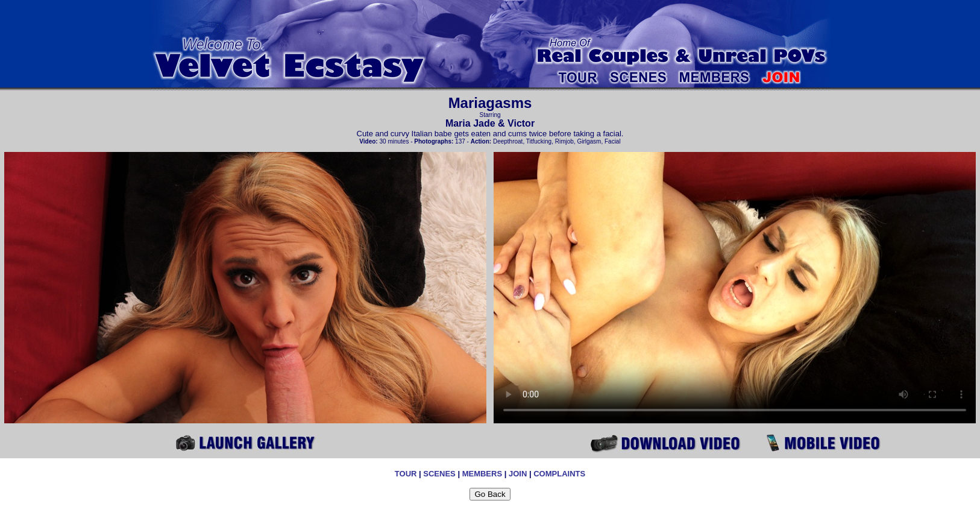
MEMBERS (482, 474)
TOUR (406, 474)
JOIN (518, 474)
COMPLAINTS (559, 474)
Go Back (490, 494)
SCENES (439, 474)
